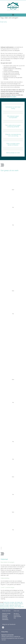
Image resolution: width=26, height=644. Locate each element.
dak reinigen (17, 602)
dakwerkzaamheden (5, 607)
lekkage (19, 607)
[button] (13, 15)
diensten (11, 607)
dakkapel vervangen (4, 605)
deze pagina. (13, 97)
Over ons (3, 22)
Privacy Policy (5, 632)
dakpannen (12, 605)
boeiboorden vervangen (9, 602)
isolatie (16, 607)
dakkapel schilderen (19, 604)
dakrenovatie (18, 605)
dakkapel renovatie (9, 604)
